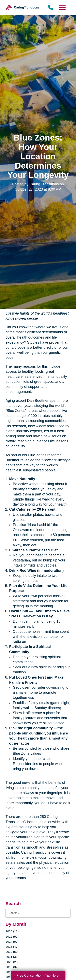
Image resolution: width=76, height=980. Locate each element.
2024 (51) (12, 942)
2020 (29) (12, 962)
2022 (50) (12, 952)
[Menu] (62, 7)
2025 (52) (12, 936)
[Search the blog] (38, 913)
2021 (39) (12, 957)
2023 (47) (12, 947)
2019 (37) (12, 967)
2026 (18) (12, 931)
